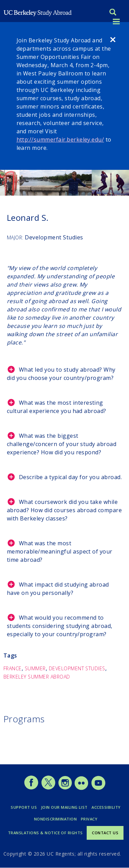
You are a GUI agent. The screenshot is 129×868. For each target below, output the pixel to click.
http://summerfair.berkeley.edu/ (60, 139)
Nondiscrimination (55, 819)
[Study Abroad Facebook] (31, 788)
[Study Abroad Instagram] (65, 788)
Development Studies (77, 668)
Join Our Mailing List (64, 807)
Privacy (89, 819)
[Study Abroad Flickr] (81, 788)
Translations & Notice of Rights (45, 833)
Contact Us (105, 833)
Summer (35, 668)
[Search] (113, 13)
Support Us (24, 807)
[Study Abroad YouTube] (98, 788)
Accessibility (106, 807)
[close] (113, 41)
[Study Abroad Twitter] (48, 788)
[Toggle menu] (116, 22)
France (13, 668)
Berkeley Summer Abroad (37, 677)
